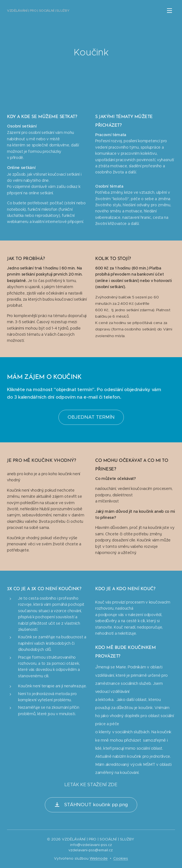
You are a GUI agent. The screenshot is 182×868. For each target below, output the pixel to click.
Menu (169, 11)
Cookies (121, 858)
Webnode (99, 858)
